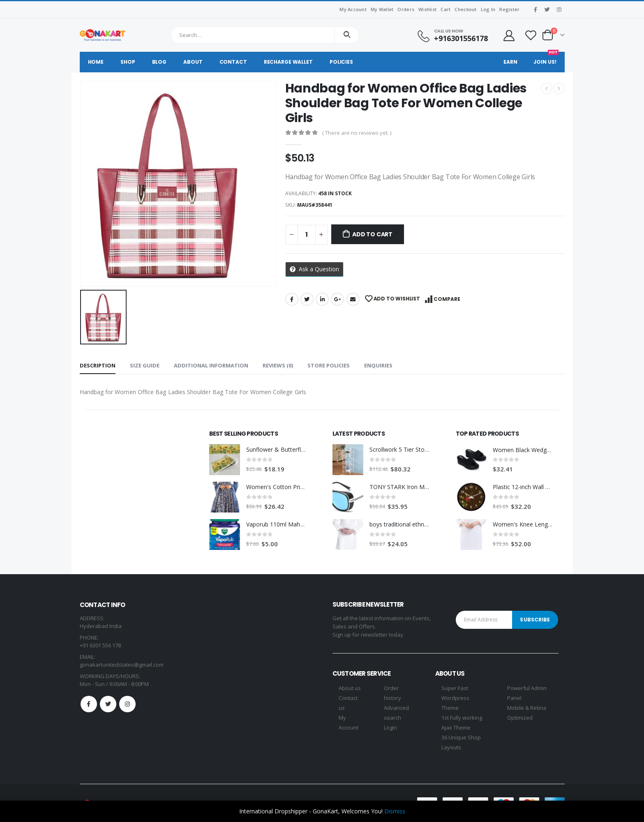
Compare (447, 299)
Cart (445, 9)
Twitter (307, 299)
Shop (128, 62)
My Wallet (382, 9)
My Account (353, 9)
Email (353, 299)
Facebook (292, 299)
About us (350, 688)
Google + (337, 299)
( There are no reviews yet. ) (357, 133)
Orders (406, 9)
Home (96, 62)
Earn (510, 62)
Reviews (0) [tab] (278, 365)
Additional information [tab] (211, 365)
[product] (225, 460)
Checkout (465, 9)
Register (509, 9)
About (193, 62)
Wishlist (427, 9)
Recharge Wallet (288, 62)
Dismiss (395, 811)
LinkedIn (322, 299)
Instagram (127, 704)
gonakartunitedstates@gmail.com (122, 665)
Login (390, 727)
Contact (233, 62)
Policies (341, 62)
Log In (488, 9)
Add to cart (372, 234)
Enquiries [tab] (378, 365)
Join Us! (546, 59)
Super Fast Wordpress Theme (455, 698)
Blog (159, 62)
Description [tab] (98, 365)
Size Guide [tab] (145, 365)
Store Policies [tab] (329, 365)
